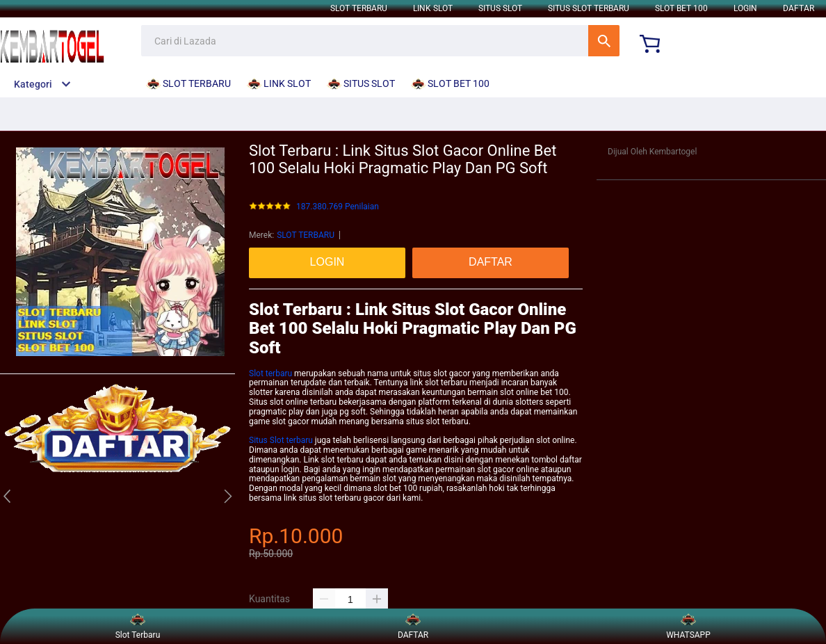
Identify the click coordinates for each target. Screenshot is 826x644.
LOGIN (745, 8)
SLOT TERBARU (359, 8)
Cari (604, 41)
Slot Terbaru (138, 626)
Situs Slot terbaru (281, 440)
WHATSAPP (688, 626)
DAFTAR (799, 8)
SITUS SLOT (500, 8)
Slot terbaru (270, 373)
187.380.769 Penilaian (338, 207)
